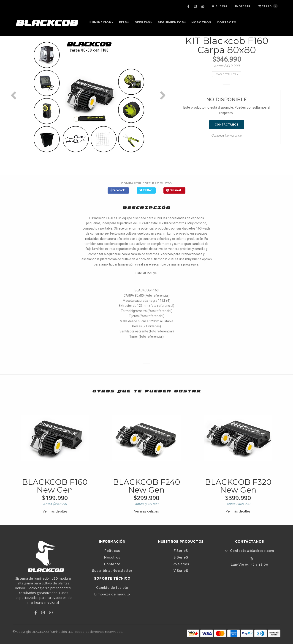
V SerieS (181, 571)
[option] (89, 95)
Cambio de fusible (112, 588)
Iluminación (101, 22)
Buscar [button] (220, 6)
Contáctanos (227, 125)
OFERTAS (143, 22)
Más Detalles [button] (227, 74)
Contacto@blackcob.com (250, 551)
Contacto (227, 22)
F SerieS (181, 551)
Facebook (117, 190)
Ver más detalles (55, 511)
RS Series (181, 564)
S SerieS (181, 557)
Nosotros (201, 22)
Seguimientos (172, 22)
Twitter (145, 190)
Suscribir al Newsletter (112, 571)
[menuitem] (189, 6)
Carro (268, 6)
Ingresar (243, 6)
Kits (124, 22)
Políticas (112, 551)
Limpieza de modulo (112, 594)
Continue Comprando (227, 135)
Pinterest (174, 190)
